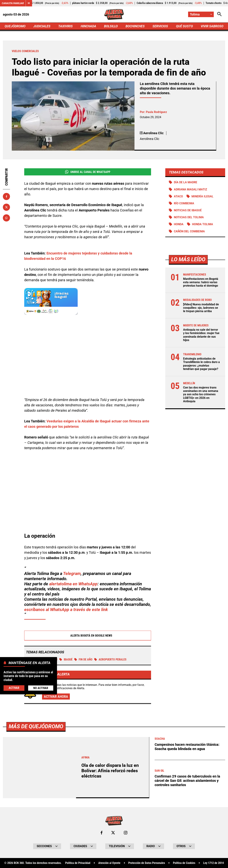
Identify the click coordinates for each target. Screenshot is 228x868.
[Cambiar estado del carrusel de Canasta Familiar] (29, 3)
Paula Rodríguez (156, 112)
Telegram (72, 574)
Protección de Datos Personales (147, 863)
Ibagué (66, 659)
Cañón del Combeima (189, 231)
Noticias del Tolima (189, 217)
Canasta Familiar (13, 3)
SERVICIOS (160, 26)
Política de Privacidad (78, 863)
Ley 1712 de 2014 (213, 863)
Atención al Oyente (109, 863)
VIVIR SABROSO (212, 26)
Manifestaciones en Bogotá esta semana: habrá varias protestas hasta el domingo (201, 282)
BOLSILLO (111, 26)
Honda (179, 224)
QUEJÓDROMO (15, 26)
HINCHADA (88, 26)
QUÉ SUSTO (184, 26)
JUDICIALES (42, 26)
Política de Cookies (184, 863)
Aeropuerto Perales (110, 659)
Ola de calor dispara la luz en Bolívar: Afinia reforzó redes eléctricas (110, 771)
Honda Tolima (203, 224)
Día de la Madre (186, 182)
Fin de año (83, 659)
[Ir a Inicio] (114, 14)
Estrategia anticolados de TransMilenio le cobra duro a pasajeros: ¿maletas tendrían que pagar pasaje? (201, 364)
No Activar (41, 688)
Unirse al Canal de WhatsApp (88, 172)
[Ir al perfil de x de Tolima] (113, 833)
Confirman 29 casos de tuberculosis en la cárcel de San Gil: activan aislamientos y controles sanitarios (187, 781)
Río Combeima (184, 203)
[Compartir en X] (6, 207)
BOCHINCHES (135, 26)
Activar (14, 688)
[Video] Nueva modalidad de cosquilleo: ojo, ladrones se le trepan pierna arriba (201, 308)
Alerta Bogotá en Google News (88, 635)
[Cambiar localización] (201, 14)
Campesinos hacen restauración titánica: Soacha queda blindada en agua (187, 747)
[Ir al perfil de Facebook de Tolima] (102, 833)
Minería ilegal (202, 196)
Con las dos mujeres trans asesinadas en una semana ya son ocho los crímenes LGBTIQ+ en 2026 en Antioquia (201, 394)
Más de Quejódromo (36, 726)
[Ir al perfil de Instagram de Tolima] (126, 833)
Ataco (178, 196)
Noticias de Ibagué (188, 210)
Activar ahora (56, 697)
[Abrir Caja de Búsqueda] (219, 14)
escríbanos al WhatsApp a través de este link (66, 610)
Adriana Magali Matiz (191, 189)
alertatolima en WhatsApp (73, 584)
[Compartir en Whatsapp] (6, 218)
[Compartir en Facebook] (6, 196)
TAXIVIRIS (65, 26)
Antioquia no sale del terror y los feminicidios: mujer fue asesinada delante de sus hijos (201, 335)
